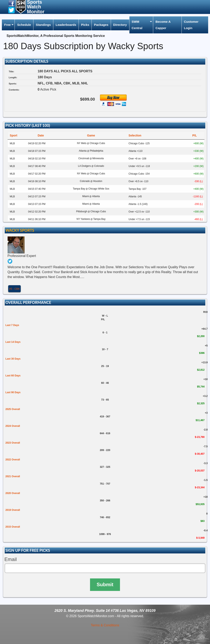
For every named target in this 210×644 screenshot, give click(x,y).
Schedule (24, 25)
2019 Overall (13, 510)
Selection (135, 135)
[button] (11, 3)
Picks (85, 25)
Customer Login (191, 25)
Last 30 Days (13, 359)
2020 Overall (13, 493)
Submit (105, 584)
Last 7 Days (12, 325)
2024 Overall (13, 426)
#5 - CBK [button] (15, 289)
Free (7, 25)
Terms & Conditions (105, 625)
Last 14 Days (13, 342)
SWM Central (137, 25)
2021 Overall (13, 476)
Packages (101, 25)
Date (41, 135)
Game (91, 135)
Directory (120, 25)
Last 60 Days (13, 376)
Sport (14, 135)
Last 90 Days (13, 392)
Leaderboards (66, 25)
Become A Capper (163, 25)
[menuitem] (8, 25)
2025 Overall (13, 409)
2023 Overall (13, 443)
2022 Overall (13, 460)
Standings (43, 25)
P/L (195, 135)
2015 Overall (13, 527)
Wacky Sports (20, 230)
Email (11, 559)
